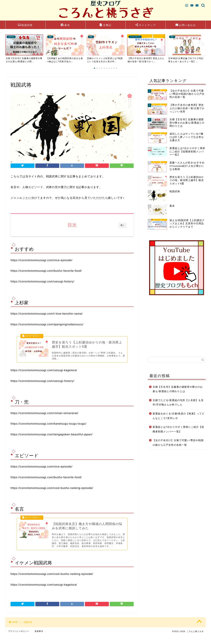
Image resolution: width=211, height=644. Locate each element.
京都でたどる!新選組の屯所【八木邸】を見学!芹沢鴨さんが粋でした (178, 403)
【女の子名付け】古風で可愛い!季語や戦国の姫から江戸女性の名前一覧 (178, 443)
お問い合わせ (186, 25)
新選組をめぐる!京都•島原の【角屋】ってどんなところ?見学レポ (179, 416)
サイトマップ (146, 25)
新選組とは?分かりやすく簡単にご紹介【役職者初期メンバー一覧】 (178, 429)
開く (123, 225)
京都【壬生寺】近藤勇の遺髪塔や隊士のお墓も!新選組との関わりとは (178, 389)
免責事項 (39, 640)
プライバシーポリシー (19, 640)
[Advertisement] (177, 326)
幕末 (65, 25)
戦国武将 (25, 25)
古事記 (105, 25)
